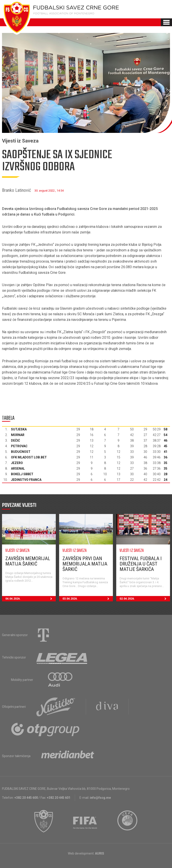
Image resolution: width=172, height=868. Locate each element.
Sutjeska (19, 429)
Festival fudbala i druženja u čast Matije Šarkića (141, 564)
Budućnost (21, 452)
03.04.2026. (88, 599)
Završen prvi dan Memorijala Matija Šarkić (85, 564)
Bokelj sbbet (22, 474)
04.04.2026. (31, 599)
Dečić (15, 440)
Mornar (18, 435)
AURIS (100, 853)
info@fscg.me (100, 798)
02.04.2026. (145, 599)
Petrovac (19, 446)
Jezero (17, 463)
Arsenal (18, 469)
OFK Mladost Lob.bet (29, 457)
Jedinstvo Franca (26, 480)
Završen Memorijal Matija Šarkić (28, 561)
